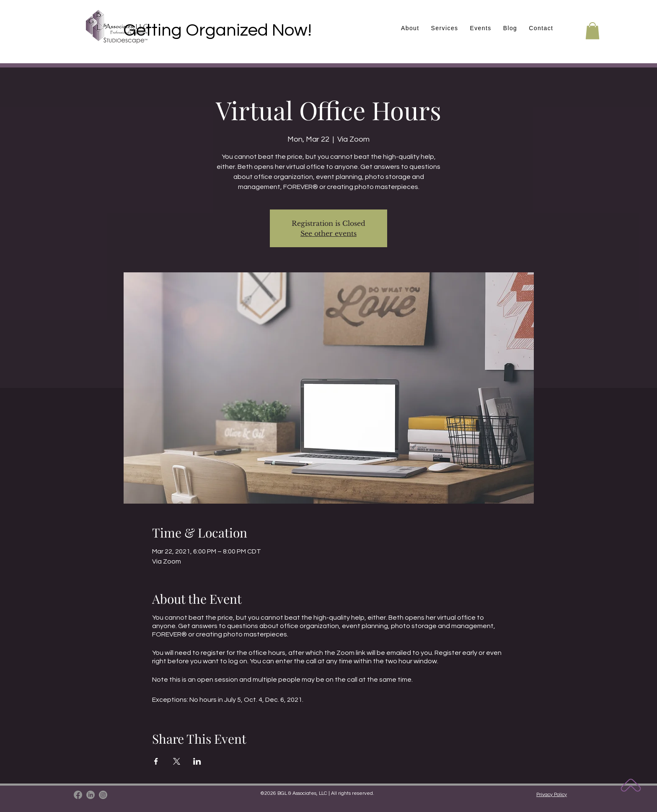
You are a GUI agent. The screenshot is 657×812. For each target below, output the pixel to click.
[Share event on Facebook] (156, 761)
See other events (328, 233)
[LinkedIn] (91, 795)
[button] (480, 28)
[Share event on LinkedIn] (197, 761)
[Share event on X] (177, 761)
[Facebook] (78, 795)
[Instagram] (103, 795)
